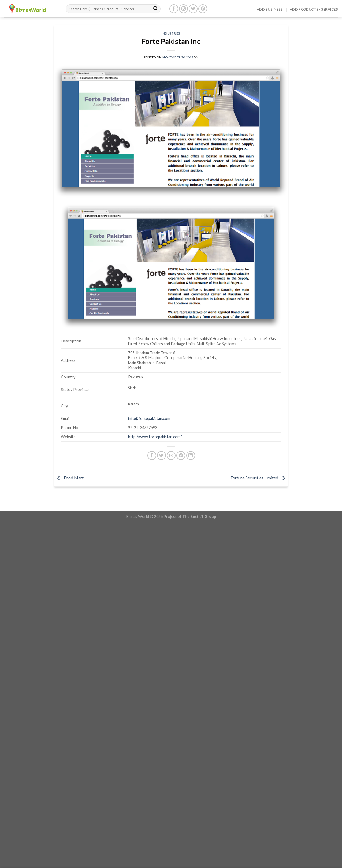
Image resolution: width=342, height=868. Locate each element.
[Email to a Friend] (171, 455)
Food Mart (69, 478)
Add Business (270, 9)
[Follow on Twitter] (193, 9)
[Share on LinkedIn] (191, 455)
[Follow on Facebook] (174, 9)
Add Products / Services (314, 9)
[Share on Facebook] (152, 455)
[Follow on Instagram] (183, 9)
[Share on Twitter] (161, 455)
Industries (171, 33)
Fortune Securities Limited (259, 478)
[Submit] (155, 9)
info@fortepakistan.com (149, 418)
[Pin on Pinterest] (181, 455)
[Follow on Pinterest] (203, 9)
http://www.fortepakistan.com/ (155, 437)
